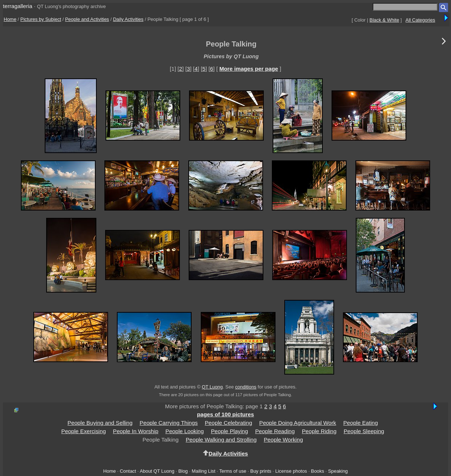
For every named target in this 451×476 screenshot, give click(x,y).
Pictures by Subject (41, 19)
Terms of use (233, 471)
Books (318, 471)
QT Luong (212, 387)
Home (10, 19)
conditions (246, 387)
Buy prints (261, 471)
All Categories (420, 20)
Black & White (385, 20)
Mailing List (204, 471)
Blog (183, 471)
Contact (128, 471)
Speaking (338, 471)
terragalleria (18, 6)
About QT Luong (157, 471)
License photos (291, 471)
